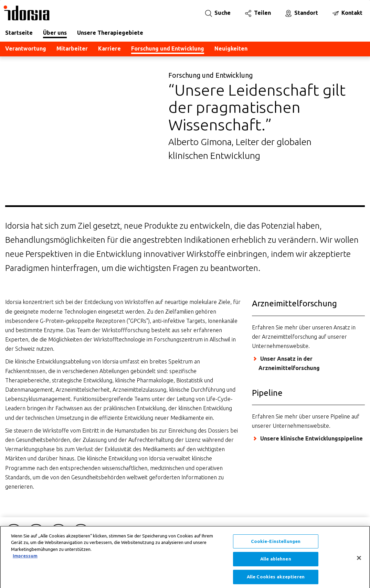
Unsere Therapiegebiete (110, 33)
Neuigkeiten (231, 48)
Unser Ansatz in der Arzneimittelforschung (289, 363)
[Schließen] (359, 562)
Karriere (109, 48)
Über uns (55, 33)
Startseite (19, 33)
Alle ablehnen (276, 563)
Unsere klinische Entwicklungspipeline (311, 438)
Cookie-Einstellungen (276, 545)
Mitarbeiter (72, 48)
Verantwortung (26, 48)
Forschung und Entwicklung (168, 48)
